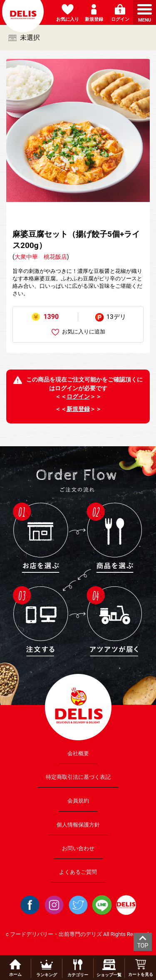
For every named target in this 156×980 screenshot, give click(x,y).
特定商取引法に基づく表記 (78, 777)
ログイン (78, 396)
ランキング (47, 968)
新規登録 (78, 409)
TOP (143, 946)
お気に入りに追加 (78, 332)
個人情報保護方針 (78, 824)
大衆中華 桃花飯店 (41, 257)
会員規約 (78, 801)
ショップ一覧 (109, 968)
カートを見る (141, 968)
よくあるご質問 (78, 872)
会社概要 (78, 753)
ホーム (15, 968)
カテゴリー (78, 968)
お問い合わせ (78, 848)
